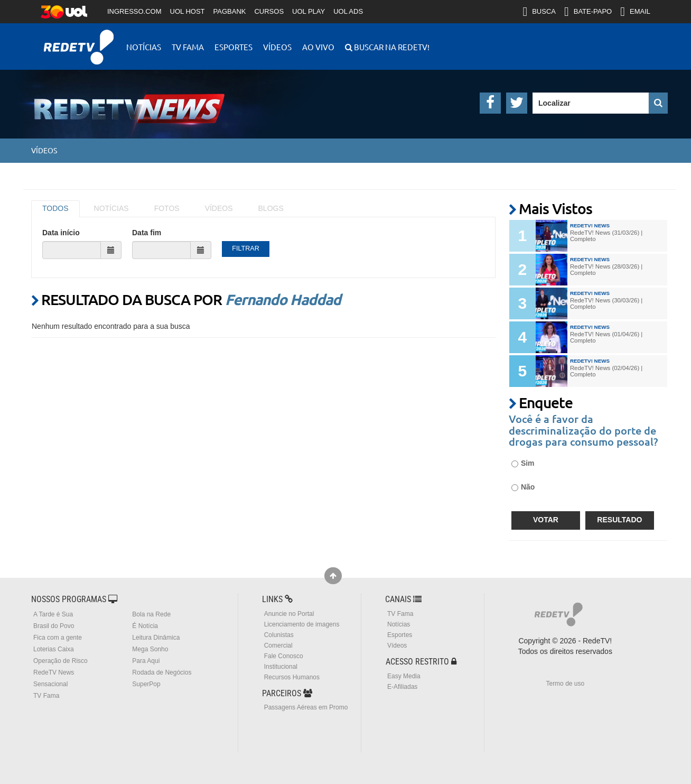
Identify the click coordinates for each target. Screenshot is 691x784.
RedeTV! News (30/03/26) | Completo (606, 303)
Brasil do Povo (54, 626)
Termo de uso (565, 684)
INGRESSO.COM (134, 11)
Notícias (144, 47)
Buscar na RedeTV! (391, 47)
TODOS (55, 208)
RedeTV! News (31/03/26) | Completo (606, 236)
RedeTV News (54, 672)
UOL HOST (188, 11)
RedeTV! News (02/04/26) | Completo (606, 371)
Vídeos (277, 47)
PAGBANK (230, 11)
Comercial (278, 645)
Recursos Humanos (292, 677)
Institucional (281, 667)
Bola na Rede (151, 614)
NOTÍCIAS (111, 208)
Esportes (234, 47)
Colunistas (279, 635)
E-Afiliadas (402, 687)
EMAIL (635, 12)
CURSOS (269, 11)
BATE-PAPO (588, 12)
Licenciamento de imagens (302, 624)
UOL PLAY (309, 11)
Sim (523, 463)
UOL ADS (348, 11)
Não (523, 487)
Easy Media (404, 676)
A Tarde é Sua (53, 614)
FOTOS (167, 208)
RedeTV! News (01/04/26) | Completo (606, 337)
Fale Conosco (284, 656)
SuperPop (146, 684)
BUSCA (539, 12)
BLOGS (271, 208)
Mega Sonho (150, 649)
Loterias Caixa (54, 649)
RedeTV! (79, 40)
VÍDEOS (219, 208)
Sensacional (50, 684)
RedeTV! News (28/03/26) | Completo (606, 270)
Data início (61, 233)
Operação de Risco (60, 661)
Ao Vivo (318, 47)
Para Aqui (146, 661)
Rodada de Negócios (162, 672)
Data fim (147, 233)
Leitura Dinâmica (156, 638)
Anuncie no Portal (289, 614)
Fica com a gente (58, 638)
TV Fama (188, 47)
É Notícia (145, 626)
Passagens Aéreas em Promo (306, 707)
